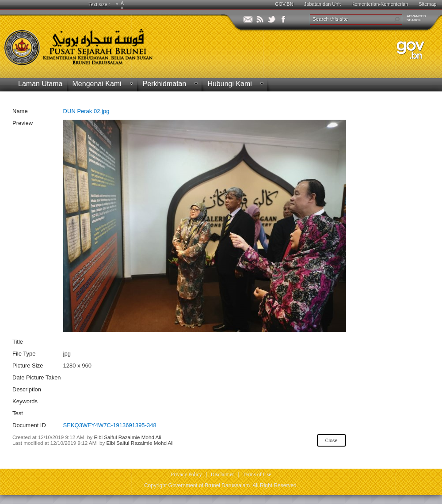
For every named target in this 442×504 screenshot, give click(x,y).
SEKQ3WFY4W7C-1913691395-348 (110, 425)
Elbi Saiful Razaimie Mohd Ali (128, 437)
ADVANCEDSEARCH (416, 18)
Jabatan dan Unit (322, 4)
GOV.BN (284, 4)
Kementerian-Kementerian (380, 4)
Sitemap (427, 4)
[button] (397, 19)
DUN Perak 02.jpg (86, 111)
